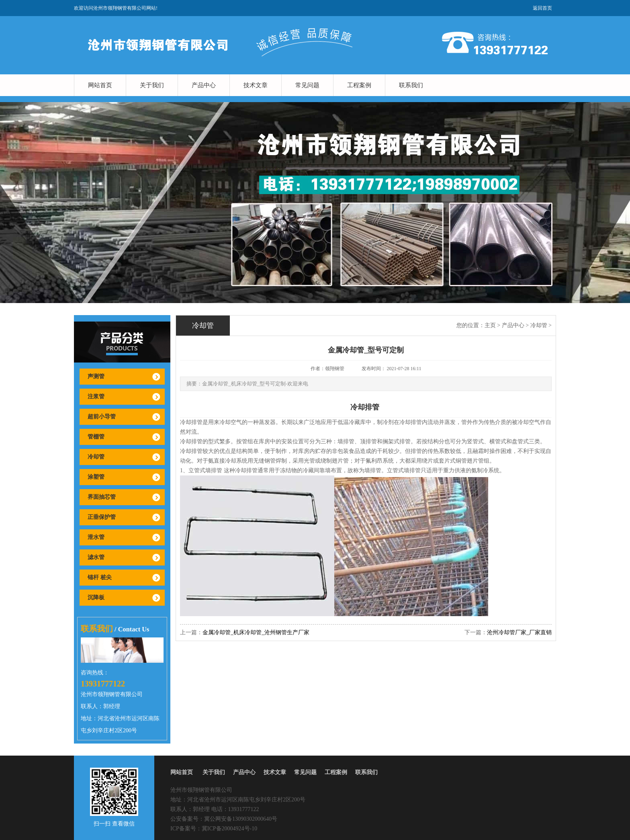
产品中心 (204, 85)
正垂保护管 (102, 517)
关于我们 (152, 85)
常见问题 (307, 85)
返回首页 (542, 8)
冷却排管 (191, 422)
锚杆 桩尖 (100, 577)
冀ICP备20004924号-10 (229, 829)
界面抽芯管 (102, 497)
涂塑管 (96, 477)
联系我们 (411, 85)
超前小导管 (102, 417)
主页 (490, 325)
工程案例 (359, 85)
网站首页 (100, 85)
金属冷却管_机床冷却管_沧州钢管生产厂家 (256, 632)
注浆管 (96, 396)
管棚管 (96, 437)
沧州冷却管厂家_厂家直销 (519, 632)
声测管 (96, 376)
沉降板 (96, 597)
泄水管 (96, 537)
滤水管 (96, 557)
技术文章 (256, 85)
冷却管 (96, 457)
